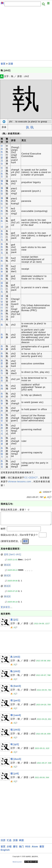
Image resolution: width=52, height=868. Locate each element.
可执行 (2, 211)
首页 (3, 64)
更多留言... (7, 610)
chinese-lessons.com (19, 482)
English (5, 853)
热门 (21, 849)
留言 (42, 849)
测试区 (7, 568)
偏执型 (2, 191)
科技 (21, 843)
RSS (28, 849)
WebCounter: (17, 865)
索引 (15, 849)
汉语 (11, 64)
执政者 (2, 441)
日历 (3, 843)
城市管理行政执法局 (2, 308)
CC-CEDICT (31, 478)
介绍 (9, 849)
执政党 (2, 464)
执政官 (2, 418)
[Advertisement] (26, 34)
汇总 (9, 843)
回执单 (2, 269)
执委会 (2, 363)
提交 (25, 544)
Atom (35, 849)
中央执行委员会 (2, 155)
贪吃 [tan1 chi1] (12, 557)
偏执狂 (2, 201)
